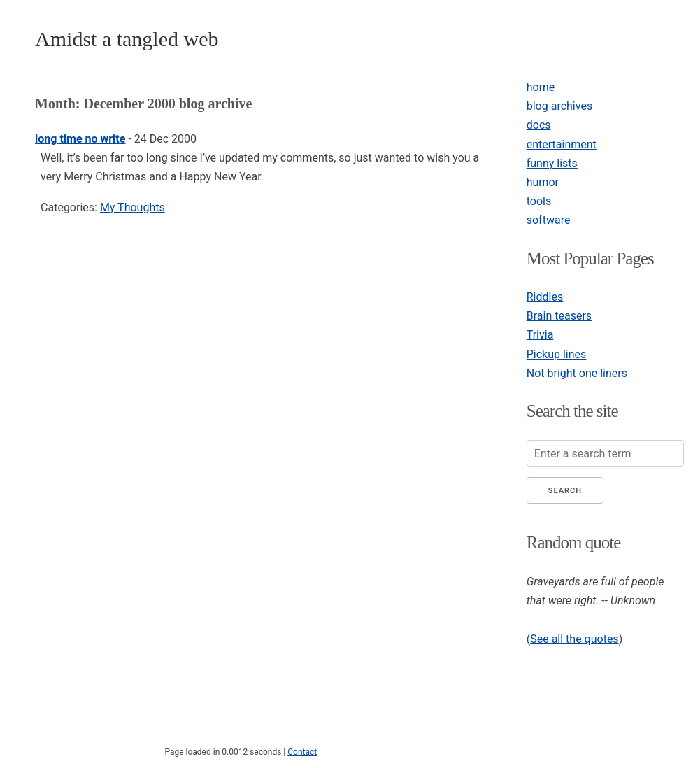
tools (539, 201)
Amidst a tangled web (127, 39)
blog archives (559, 106)
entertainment (562, 144)
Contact (302, 752)
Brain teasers (559, 316)
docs (539, 125)
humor (543, 182)
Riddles (545, 297)
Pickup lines (557, 354)
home (541, 87)
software (549, 220)
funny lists (552, 163)
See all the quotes (574, 639)
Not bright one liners (577, 373)
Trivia (540, 335)
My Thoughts (133, 207)
